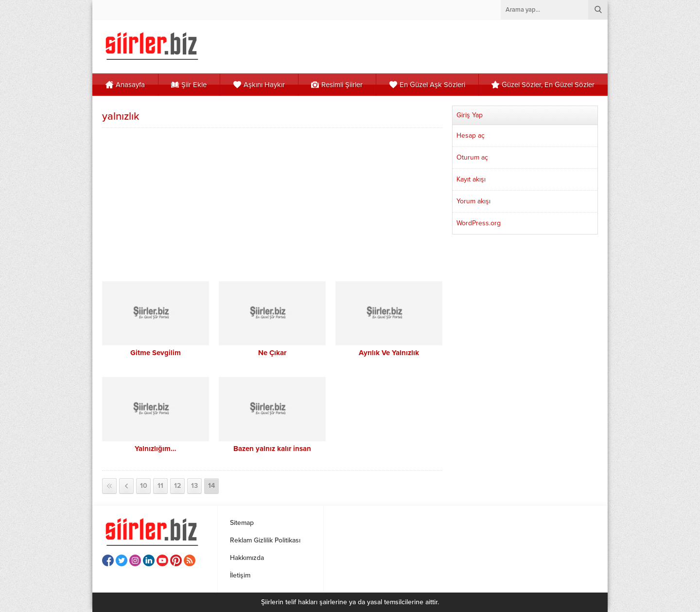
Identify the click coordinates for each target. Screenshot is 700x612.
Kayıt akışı (471, 179)
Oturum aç (472, 157)
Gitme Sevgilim (156, 353)
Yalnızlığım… (156, 449)
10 (144, 486)
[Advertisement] (272, 203)
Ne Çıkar (272, 353)
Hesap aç (471, 135)
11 (160, 486)
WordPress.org (479, 223)
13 (194, 486)
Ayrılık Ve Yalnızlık (389, 353)
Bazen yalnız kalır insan (272, 449)
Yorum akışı (473, 201)
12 (177, 486)
